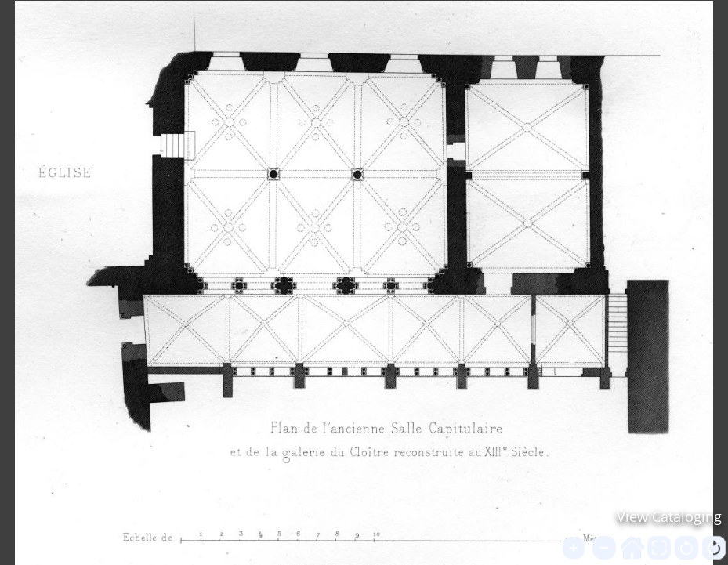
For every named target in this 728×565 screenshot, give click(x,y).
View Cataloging (669, 516)
